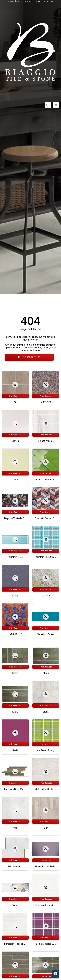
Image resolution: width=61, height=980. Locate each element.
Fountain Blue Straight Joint (46, 557)
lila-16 (15, 750)
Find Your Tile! (29, 357)
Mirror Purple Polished (46, 866)
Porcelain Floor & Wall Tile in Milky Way (46, 905)
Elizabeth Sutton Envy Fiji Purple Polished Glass (46, 518)
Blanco (15, 441)
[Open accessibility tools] (55, 974)
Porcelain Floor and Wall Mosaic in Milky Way (15, 944)
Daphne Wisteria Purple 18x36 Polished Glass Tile (15, 518)
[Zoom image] (15, 385)
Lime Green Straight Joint (46, 750)
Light (46, 712)
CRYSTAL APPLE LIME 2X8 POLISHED (46, 480)
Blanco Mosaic (46, 441)
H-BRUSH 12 (15, 634)
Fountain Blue (15, 557)
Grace (15, 596)
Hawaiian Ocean (46, 634)
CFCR (15, 480)
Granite (46, 596)
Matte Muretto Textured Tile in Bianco (46, 789)
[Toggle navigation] (56, 105)
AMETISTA (46, 402)
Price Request (15, 396)
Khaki (15, 673)
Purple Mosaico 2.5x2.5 (46, 944)
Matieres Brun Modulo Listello (15, 789)
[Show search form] (48, 105)
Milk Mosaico (15, 866)
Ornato (15, 905)
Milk (15, 828)
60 (15, 402)
